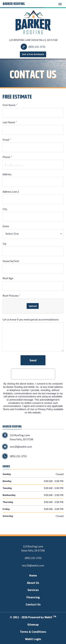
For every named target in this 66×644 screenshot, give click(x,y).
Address (7, 174)
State (6, 226)
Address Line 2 (11, 192)
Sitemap (33, 625)
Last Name (9, 122)
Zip (4, 244)
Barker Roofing (14, 4)
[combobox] (33, 234)
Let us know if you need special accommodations (31, 319)
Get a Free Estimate (33, 54)
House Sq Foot (11, 261)
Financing (33, 597)
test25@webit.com (33, 565)
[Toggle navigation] (60, 4)
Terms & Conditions (33, 632)
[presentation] (33, 374)
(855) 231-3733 (37, 47)
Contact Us (33, 604)
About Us (33, 583)
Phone (6, 157)
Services (33, 590)
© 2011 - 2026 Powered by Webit (33, 617)
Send (33, 360)
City (5, 209)
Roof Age (8, 278)
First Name (9, 105)
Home (33, 575)
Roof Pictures (11, 296)
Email (6, 140)
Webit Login (33, 639)
